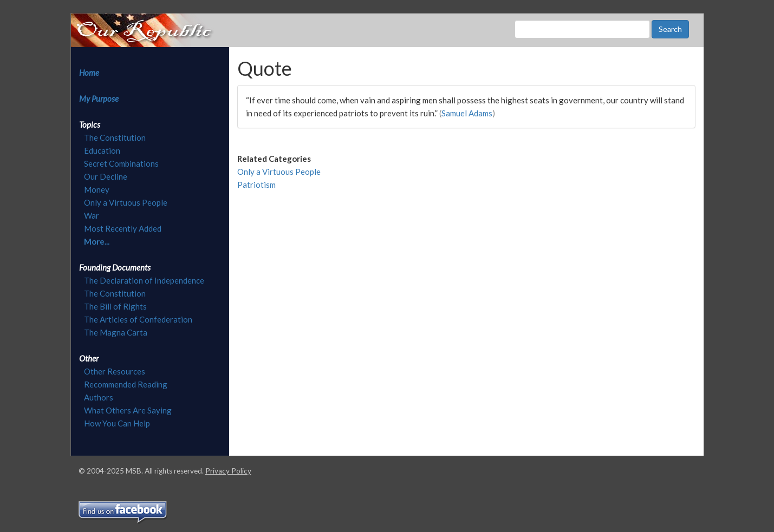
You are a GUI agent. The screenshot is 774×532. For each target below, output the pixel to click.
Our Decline (106, 176)
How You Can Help (117, 423)
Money (97, 189)
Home (89, 73)
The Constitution (115, 137)
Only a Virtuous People (126, 202)
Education (102, 150)
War (92, 215)
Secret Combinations (121, 163)
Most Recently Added (123, 228)
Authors (99, 397)
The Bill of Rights (115, 306)
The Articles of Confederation (138, 319)
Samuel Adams (467, 113)
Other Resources (115, 371)
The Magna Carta (116, 332)
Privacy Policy (228, 471)
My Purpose (99, 98)
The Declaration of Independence (144, 280)
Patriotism (256, 185)
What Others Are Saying (128, 410)
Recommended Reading (126, 384)
